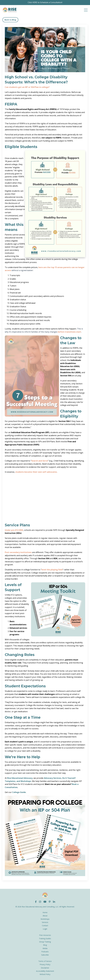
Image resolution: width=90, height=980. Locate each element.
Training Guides (45, 938)
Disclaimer (45, 968)
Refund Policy (45, 974)
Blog (45, 945)
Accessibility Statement (45, 971)
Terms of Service (45, 961)
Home (45, 912)
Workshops (45, 919)
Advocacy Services (53, 778)
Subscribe (45, 955)
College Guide (19, 792)
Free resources (45, 935)
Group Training (45, 942)
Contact (45, 926)
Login (45, 929)
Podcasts (45, 952)
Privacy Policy (45, 964)
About (45, 916)
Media (45, 948)
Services (45, 922)
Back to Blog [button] (10, 20)
